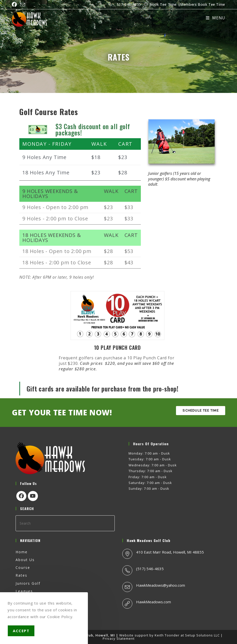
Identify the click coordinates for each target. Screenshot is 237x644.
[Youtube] (33, 496)
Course (23, 567)
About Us (25, 560)
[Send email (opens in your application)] (23, 5)
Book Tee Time (163, 4)
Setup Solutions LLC (202, 635)
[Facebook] (21, 496)
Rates (21, 575)
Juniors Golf (28, 583)
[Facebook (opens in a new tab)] (15, 5)
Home (22, 552)
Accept (21, 631)
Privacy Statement (119, 638)
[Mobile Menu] (216, 18)
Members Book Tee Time (203, 4)
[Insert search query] (65, 523)
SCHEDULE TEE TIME (200, 411)
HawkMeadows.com (154, 602)
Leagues (24, 591)
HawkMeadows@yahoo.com (161, 585)
